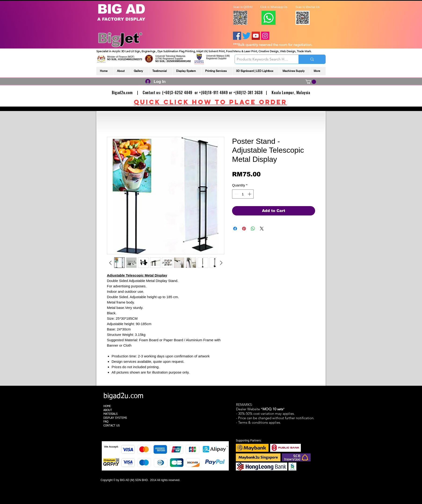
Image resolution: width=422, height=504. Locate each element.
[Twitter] (246, 36)
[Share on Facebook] (235, 229)
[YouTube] (256, 36)
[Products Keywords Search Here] (263, 59)
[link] (311, 82)
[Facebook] (237, 36)
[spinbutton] (243, 194)
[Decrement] (236, 194)
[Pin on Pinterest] (244, 229)
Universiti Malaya (215, 56)
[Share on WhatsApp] (253, 229)
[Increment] (250, 194)
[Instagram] (265, 36)
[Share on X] (262, 229)
